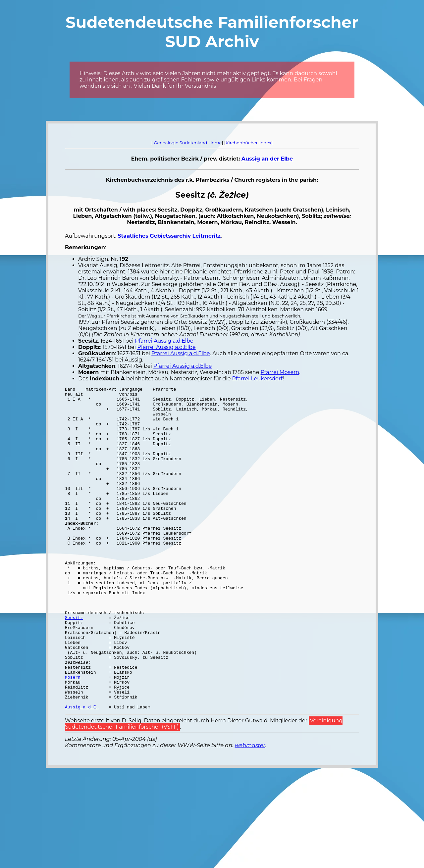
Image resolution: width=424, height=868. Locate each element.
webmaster (250, 810)
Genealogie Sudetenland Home (188, 143)
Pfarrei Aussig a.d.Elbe (164, 341)
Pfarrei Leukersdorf (257, 379)
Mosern (73, 736)
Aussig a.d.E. (82, 771)
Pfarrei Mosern (280, 372)
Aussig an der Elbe (267, 159)
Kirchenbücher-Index (248, 143)
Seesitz (74, 664)
